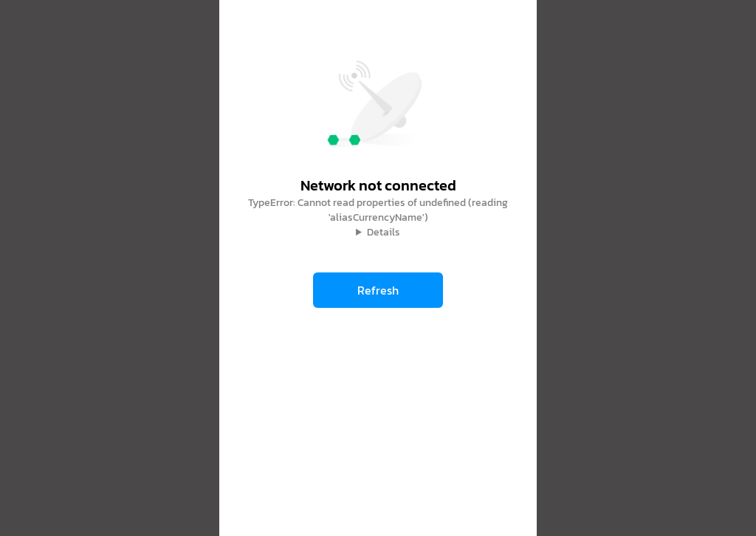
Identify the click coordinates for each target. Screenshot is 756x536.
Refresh (378, 290)
